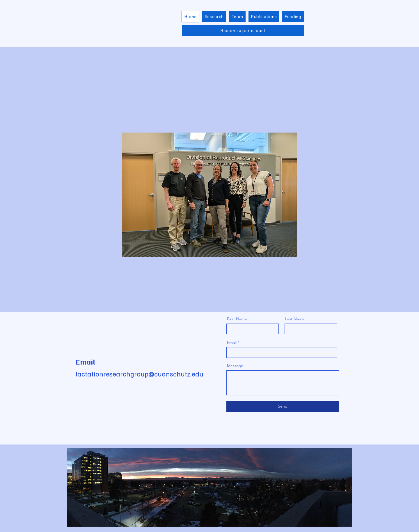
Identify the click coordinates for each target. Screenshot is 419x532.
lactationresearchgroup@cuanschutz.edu (140, 374)
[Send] (283, 406)
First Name (237, 319)
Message (235, 366)
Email (232, 342)
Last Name (295, 319)
